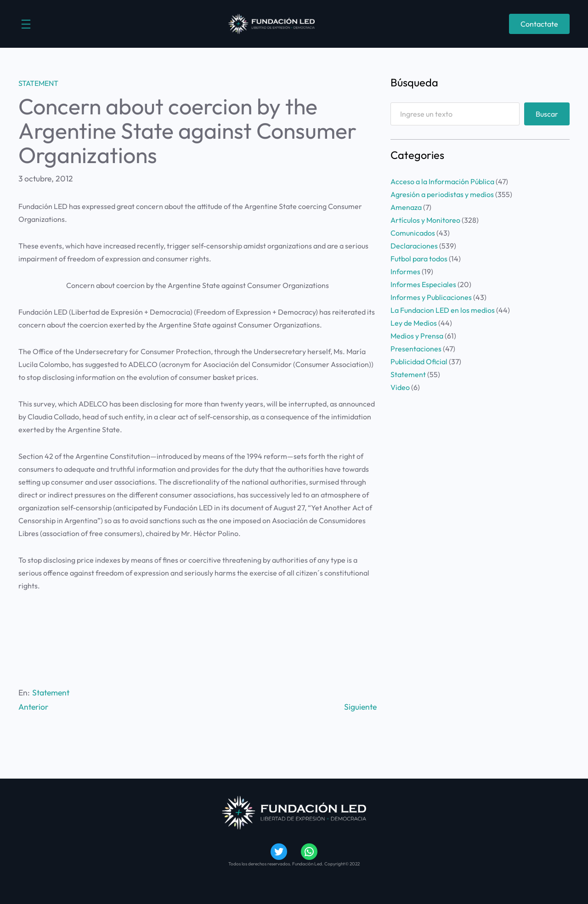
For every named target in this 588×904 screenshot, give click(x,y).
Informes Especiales (423, 284)
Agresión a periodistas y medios (442, 194)
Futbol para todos (419, 259)
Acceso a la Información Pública (442, 181)
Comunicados (413, 233)
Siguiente (360, 707)
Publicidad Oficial (419, 362)
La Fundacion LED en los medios (443, 310)
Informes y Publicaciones (431, 297)
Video (400, 387)
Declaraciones (414, 246)
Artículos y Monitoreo (425, 220)
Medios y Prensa (417, 336)
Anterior (33, 707)
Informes (405, 271)
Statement (38, 83)
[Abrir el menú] (26, 24)
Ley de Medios (414, 323)
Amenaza (406, 207)
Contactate (539, 24)
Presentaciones (416, 349)
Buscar (547, 114)
